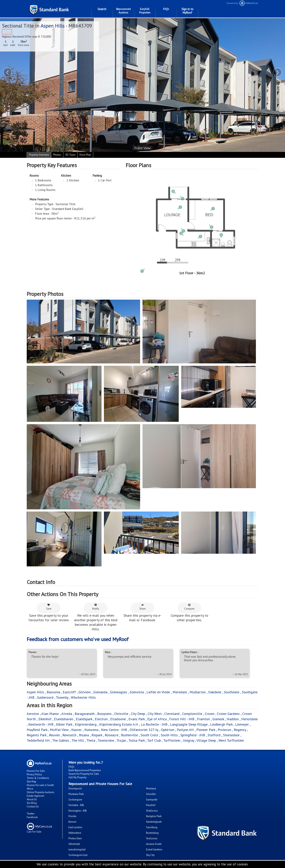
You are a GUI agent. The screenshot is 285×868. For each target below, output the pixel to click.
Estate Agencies (36, 796)
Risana (84, 735)
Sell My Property (77, 777)
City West (155, 714)
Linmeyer (242, 724)
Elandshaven (64, 719)
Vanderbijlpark (154, 822)
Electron (101, 719)
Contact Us (33, 807)
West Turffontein (231, 740)
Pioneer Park (206, 730)
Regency (240, 730)
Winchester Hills (83, 697)
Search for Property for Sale (84, 774)
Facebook (32, 817)
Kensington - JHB (78, 811)
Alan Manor (50, 714)
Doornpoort (75, 788)
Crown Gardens (228, 714)
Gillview (85, 692)
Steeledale (231, 735)
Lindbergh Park (221, 724)
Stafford (214, 735)
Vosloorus (152, 838)
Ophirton (168, 730)
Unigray (189, 740)
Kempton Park (154, 816)
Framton (203, 719)
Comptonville (192, 714)
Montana (151, 788)
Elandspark (84, 719)
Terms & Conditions (38, 778)
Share (142, 607)
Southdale (232, 692)
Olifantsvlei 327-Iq (144, 730)
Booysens (104, 714)
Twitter (31, 814)
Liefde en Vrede (158, 692)
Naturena (91, 730)
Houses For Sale (36, 771)
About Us (32, 799)
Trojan (121, 740)
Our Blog (32, 803)
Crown (210, 714)
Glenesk (218, 719)
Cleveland (172, 714)
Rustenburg (152, 833)
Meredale (180, 692)
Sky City (150, 855)
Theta (91, 740)
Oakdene (215, 692)
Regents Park (37, 735)
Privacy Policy (34, 774)
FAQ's (166, 9)
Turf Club (154, 740)
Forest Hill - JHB (182, 719)
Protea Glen (75, 838)
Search (102, 9)
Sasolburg (152, 827)
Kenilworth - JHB (41, 724)
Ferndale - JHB (76, 805)
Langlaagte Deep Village (189, 724)
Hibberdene (75, 833)
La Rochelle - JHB (154, 724)
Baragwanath (85, 714)
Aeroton (33, 714)
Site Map (31, 782)
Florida (72, 816)
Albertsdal (74, 844)
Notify (96, 607)
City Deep (138, 714)
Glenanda (100, 692)
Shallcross (152, 811)
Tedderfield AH (38, 740)
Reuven (54, 735)
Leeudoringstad (77, 849)
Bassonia (53, 692)
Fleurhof (151, 805)
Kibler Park (64, 724)
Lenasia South (154, 844)
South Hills (169, 735)
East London (75, 827)
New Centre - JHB (114, 730)
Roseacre (112, 735)
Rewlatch (69, 735)
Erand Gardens (154, 849)
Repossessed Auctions (123, 11)
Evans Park (137, 719)
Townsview (106, 740)
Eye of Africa (157, 719)
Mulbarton (198, 692)
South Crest (149, 735)
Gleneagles (119, 692)
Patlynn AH (185, 730)
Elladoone (118, 719)
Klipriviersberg (86, 724)
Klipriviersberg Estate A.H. (119, 724)
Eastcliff (69, 692)
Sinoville (151, 794)
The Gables (61, 740)
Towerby (62, 697)
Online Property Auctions (40, 792)
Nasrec (76, 730)
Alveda (67, 714)
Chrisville (121, 714)
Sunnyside (152, 800)
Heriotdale (249, 719)
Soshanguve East (78, 855)
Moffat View (59, 730)
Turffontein (172, 740)
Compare (189, 607)
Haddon (233, 719)
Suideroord (45, 697)
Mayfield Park (37, 730)
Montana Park (76, 794)
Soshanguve (75, 800)
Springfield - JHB (193, 735)
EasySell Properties (145, 11)
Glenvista (137, 692)
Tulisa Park (137, 740)
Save (49, 607)
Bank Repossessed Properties (85, 770)
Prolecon (224, 730)
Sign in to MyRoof (187, 11)
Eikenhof (45, 719)
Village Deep (206, 740)
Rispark (97, 735)
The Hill (78, 740)
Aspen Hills (53, 26)
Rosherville (129, 735)
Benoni (72, 822)
